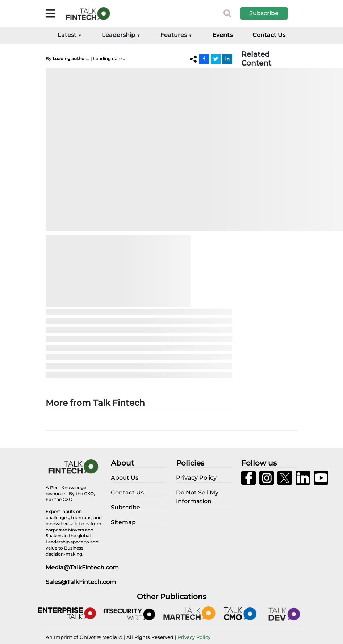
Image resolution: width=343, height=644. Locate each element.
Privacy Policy (194, 637)
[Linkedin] (227, 59)
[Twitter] (216, 59)
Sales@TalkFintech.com (81, 582)
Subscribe (264, 13)
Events (222, 35)
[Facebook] (204, 59)
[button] (269, 13)
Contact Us (269, 35)
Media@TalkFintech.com (82, 567)
